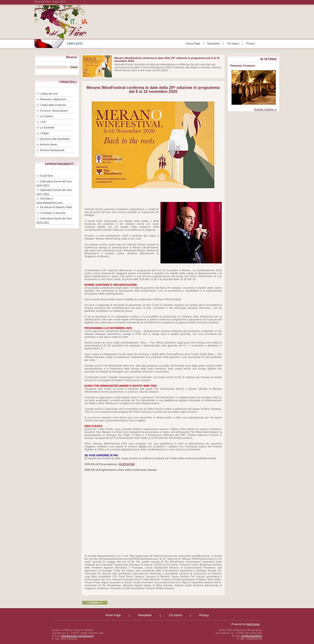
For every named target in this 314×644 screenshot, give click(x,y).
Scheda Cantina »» (265, 109)
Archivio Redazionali (52, 150)
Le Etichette (47, 128)
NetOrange (253, 624)
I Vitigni (44, 133)
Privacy (251, 43)
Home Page (193, 43)
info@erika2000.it (251, 636)
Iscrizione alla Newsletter (55, 139)
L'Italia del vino (49, 94)
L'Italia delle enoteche (53, 105)
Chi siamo (233, 43)
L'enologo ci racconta (53, 213)
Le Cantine (46, 116)
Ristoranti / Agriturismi (53, 99)
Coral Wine (47, 176)
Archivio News (49, 144)
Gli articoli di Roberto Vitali (56, 207)
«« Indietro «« (95, 603)
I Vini (43, 122)
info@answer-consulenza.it (77, 636)
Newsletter (214, 43)
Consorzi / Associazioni (54, 111)
